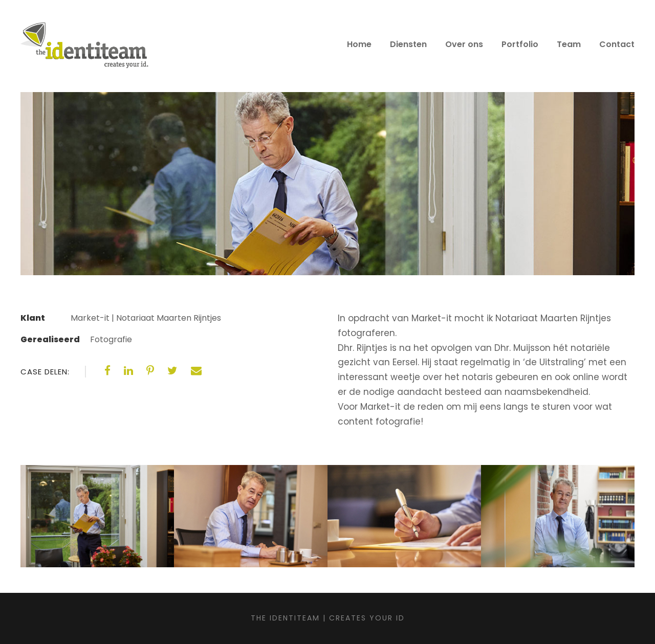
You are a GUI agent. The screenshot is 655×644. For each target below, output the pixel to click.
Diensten (408, 44)
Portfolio (520, 44)
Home (359, 44)
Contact (617, 44)
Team (569, 44)
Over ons (464, 44)
